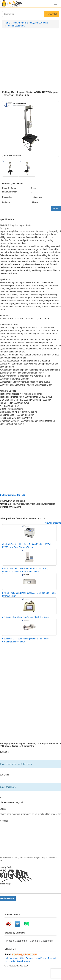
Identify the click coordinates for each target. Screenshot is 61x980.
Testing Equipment (16, 26)
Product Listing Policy (36, 958)
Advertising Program (20, 961)
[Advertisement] (28, 60)
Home (7, 23)
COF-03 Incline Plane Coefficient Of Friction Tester (26, 617)
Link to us (9, 958)
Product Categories (16, 941)
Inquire (56, 208)
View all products (53, 523)
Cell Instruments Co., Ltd (13, 495)
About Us (20, 958)
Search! (52, 14)
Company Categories (41, 941)
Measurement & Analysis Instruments (31, 23)
